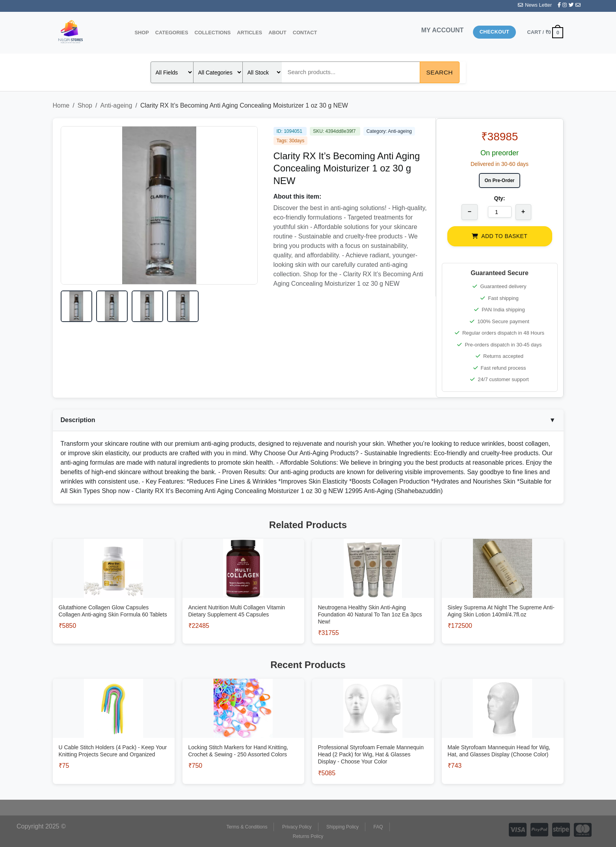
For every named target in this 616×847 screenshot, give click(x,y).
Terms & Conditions (247, 827)
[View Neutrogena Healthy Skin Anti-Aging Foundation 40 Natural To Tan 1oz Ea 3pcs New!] (373, 604)
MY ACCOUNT (443, 30)
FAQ (378, 827)
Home (61, 105)
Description (308, 420)
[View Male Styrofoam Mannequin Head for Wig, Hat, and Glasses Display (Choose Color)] (503, 740)
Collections (212, 33)
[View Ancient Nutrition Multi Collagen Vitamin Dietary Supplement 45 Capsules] (243, 600)
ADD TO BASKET (500, 236)
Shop (142, 33)
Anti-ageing (116, 105)
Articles (249, 33)
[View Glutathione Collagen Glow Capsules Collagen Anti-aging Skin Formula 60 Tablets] (114, 600)
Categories (172, 33)
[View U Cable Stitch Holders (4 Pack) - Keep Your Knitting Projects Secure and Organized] (114, 740)
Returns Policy (308, 836)
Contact (305, 33)
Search (440, 72)
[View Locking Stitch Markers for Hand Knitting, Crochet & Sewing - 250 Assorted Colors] (243, 740)
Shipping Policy (342, 827)
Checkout (495, 32)
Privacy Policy (297, 827)
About (277, 33)
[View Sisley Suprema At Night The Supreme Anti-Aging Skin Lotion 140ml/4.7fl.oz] (503, 600)
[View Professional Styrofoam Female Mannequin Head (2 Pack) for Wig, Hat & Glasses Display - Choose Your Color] (373, 744)
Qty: (500, 198)
